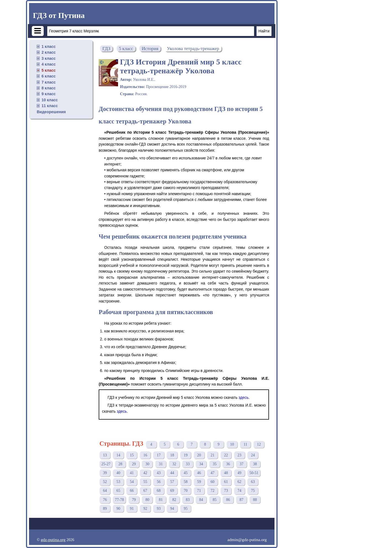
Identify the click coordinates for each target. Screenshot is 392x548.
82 (174, 500)
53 (118, 482)
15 (132, 455)
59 (199, 482)
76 (105, 500)
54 (132, 482)
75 (253, 491)
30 (147, 464)
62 (239, 482)
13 (105, 455)
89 (105, 509)
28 (121, 464)
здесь (244, 397)
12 (259, 444)
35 (215, 464)
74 (239, 491)
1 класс (49, 46)
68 (159, 491)
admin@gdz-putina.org (247, 540)
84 (201, 500)
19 (185, 455)
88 (255, 500)
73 (226, 491)
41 (132, 473)
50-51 (254, 473)
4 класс (49, 64)
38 (255, 464)
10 (232, 444)
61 (226, 482)
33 (188, 464)
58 (185, 482)
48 (226, 473)
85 (215, 500)
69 (172, 491)
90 (118, 509)
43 (159, 473)
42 (145, 473)
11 (245, 444)
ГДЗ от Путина (59, 15)
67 (145, 491)
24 (253, 455)
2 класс (49, 52)
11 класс (50, 106)
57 (172, 482)
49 (239, 473)
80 (147, 500)
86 (228, 500)
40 (118, 473)
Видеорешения (51, 112)
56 (159, 482)
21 (213, 455)
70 (185, 491)
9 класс (49, 94)
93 (159, 509)
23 (239, 455)
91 (132, 509)
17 (159, 455)
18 (172, 455)
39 (105, 473)
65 (118, 491)
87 (242, 500)
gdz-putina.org (53, 540)
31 (161, 464)
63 (253, 482)
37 (242, 464)
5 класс (49, 70)
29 (134, 464)
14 (118, 455)
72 (213, 491)
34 (201, 464)
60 (213, 482)
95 (185, 509)
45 (185, 473)
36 (228, 464)
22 (226, 455)
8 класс (49, 88)
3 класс (49, 58)
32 (174, 464)
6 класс (49, 76)
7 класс (49, 82)
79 (134, 500)
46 (199, 473)
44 (172, 473)
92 (145, 509)
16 (145, 455)
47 (213, 473)
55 (145, 482)
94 (172, 509)
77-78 (119, 500)
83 (188, 500)
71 (199, 491)
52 (105, 482)
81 (161, 500)
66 (132, 491)
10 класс (50, 100)
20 (199, 455)
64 (105, 491)
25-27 (106, 464)
